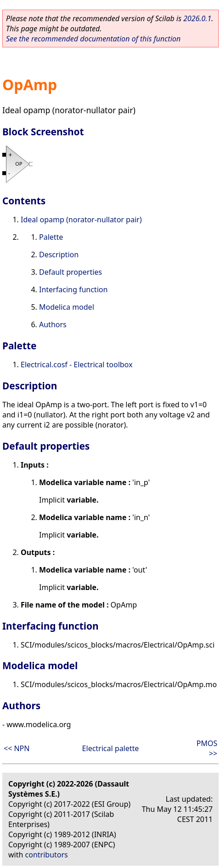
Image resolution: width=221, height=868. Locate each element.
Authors (53, 324)
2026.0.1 (197, 18)
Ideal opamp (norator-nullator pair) (81, 220)
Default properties (71, 272)
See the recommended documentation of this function (93, 39)
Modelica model (67, 307)
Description (59, 255)
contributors (47, 855)
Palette (51, 237)
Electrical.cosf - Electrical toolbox (76, 365)
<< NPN (17, 748)
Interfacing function (73, 289)
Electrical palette (111, 748)
